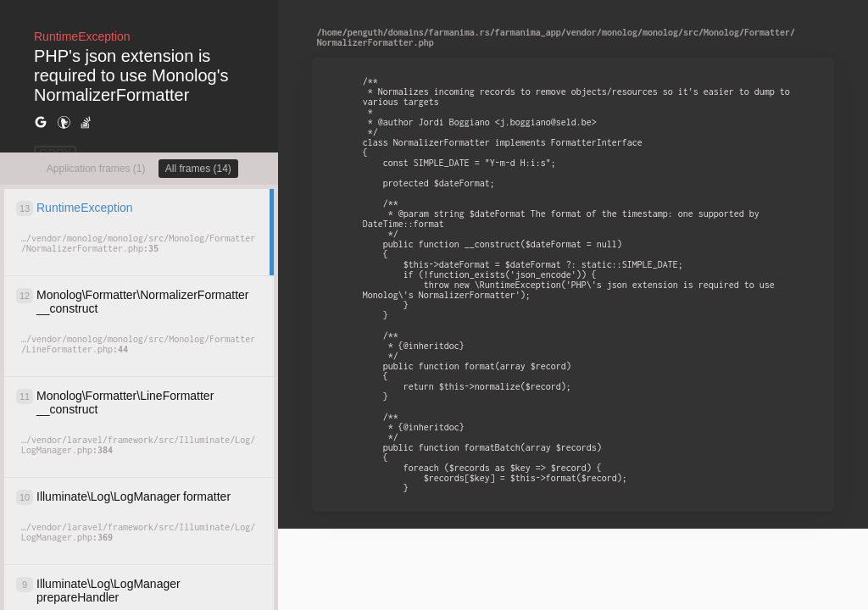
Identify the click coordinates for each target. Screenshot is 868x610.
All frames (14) (198, 169)
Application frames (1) (96, 169)
